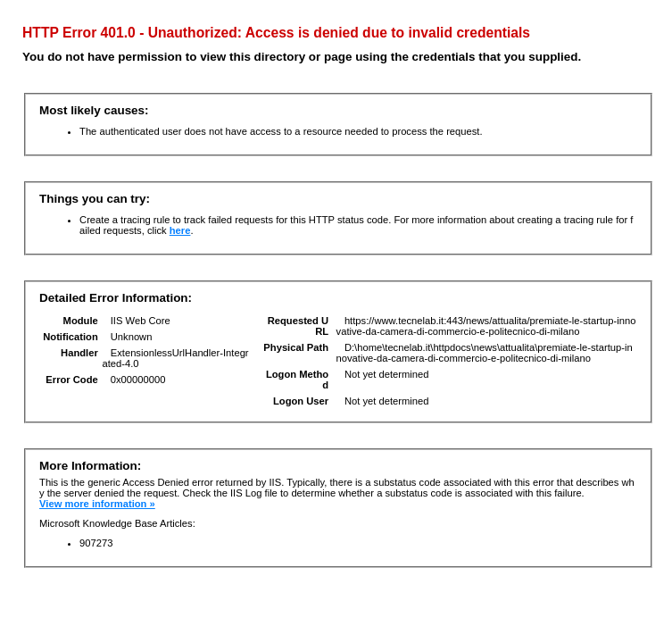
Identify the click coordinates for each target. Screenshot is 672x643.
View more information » (97, 504)
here (180, 230)
